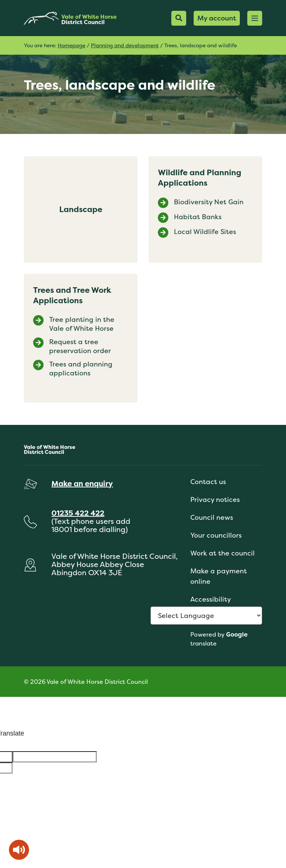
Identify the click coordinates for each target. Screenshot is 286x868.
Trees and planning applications (81, 369)
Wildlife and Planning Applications (200, 178)
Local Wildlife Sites (205, 232)
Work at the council (223, 553)
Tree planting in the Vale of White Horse (82, 324)
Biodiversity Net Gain (209, 202)
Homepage (71, 45)
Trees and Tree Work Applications (72, 295)
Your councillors (216, 535)
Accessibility (211, 599)
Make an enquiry (82, 483)
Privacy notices (215, 499)
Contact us (208, 482)
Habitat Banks (198, 217)
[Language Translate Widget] (206, 616)
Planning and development (125, 45)
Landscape (81, 209)
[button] (255, 18)
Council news (212, 517)
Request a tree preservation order (80, 346)
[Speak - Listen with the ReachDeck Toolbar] (19, 850)
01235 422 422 (78, 513)
